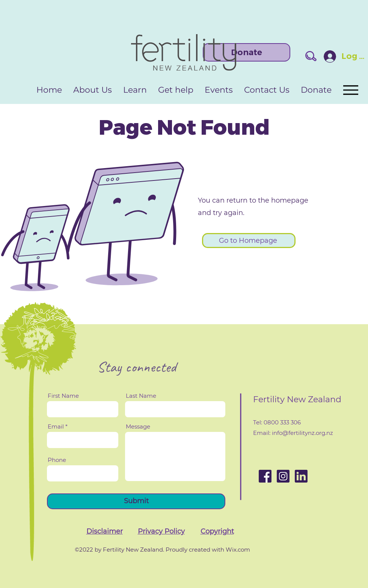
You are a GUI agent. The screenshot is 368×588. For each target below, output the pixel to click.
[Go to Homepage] (249, 241)
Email (56, 426)
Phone (57, 460)
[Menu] (350, 90)
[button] (105, 531)
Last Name (141, 396)
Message (138, 426)
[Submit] (136, 501)
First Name (63, 396)
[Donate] (247, 52)
